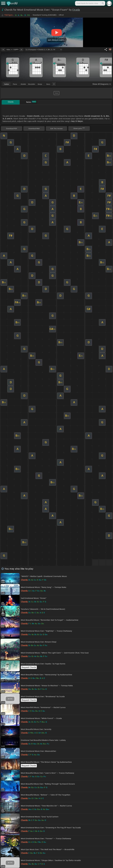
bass (48, 84)
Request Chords (29, 667)
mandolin (32, 84)
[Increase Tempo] (21, 50)
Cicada (76, 10)
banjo (40, 84)
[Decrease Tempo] (3, 50)
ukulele (23, 84)
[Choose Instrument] (54, 84)
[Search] (103, 3)
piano (15, 84)
